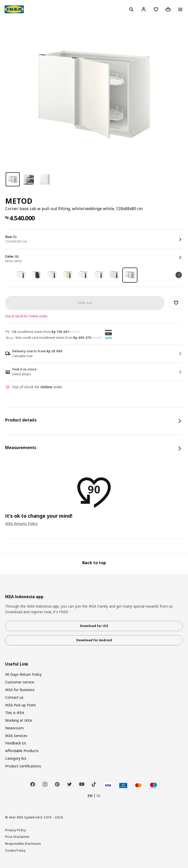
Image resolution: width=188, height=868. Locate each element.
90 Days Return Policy (23, 674)
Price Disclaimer (17, 837)
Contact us (14, 697)
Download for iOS (94, 626)
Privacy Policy (15, 830)
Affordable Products (22, 751)
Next (179, 275)
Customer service (20, 682)
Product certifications (23, 766)
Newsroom (14, 728)
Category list (16, 758)
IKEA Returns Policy (21, 523)
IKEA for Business (20, 690)
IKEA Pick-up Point (20, 705)
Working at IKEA (19, 720)
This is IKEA (15, 713)
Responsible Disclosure (23, 843)
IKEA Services (16, 736)
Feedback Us (16, 743)
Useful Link (17, 664)
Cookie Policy (15, 850)
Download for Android (94, 640)
